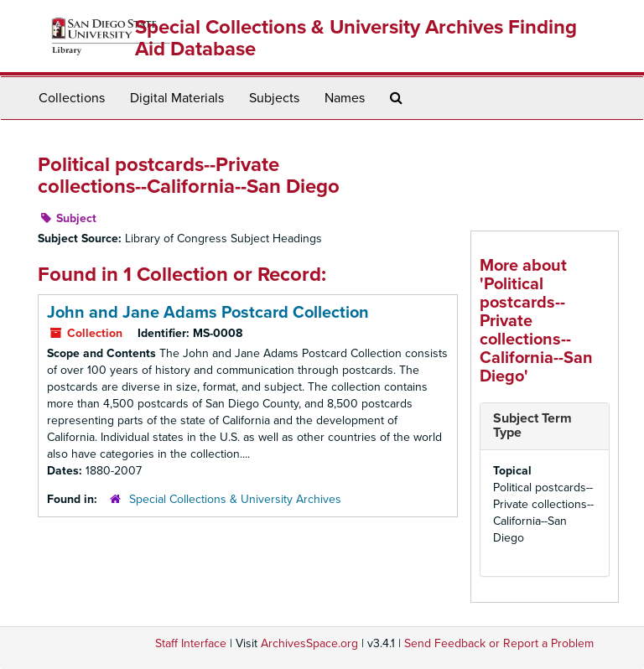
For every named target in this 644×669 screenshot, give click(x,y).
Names (345, 98)
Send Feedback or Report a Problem (499, 643)
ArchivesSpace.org (309, 643)
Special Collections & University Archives (235, 499)
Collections (72, 98)
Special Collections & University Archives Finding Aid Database (356, 38)
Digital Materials (177, 98)
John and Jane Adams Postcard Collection (208, 313)
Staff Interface (191, 643)
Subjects (274, 98)
